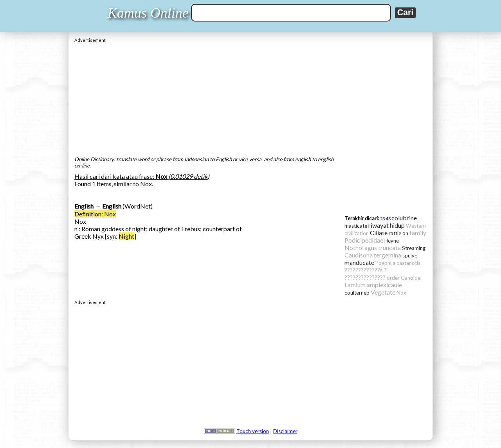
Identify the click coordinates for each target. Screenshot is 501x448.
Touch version (253, 431)
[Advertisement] (250, 97)
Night (126, 236)
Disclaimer (285, 431)
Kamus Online (148, 13)
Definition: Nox (95, 214)
